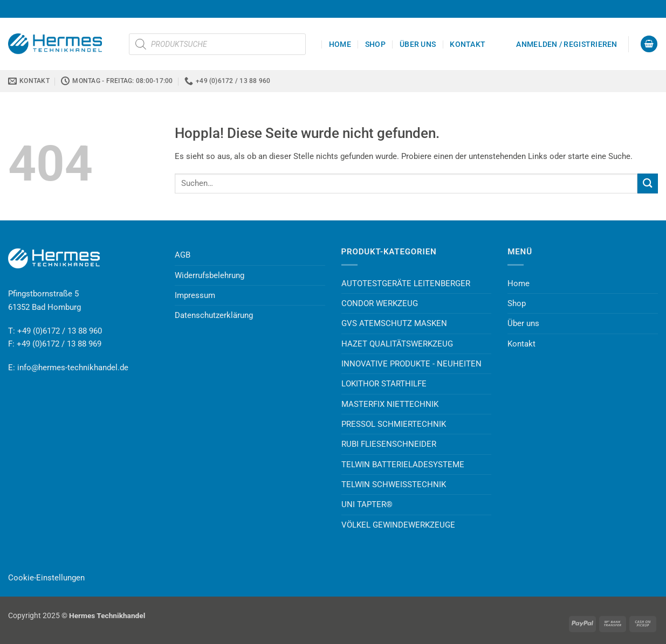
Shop (375, 44)
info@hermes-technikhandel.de (73, 368)
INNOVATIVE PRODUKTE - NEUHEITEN (411, 364)
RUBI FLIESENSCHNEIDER (389, 444)
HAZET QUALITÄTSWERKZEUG (397, 344)
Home (340, 44)
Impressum (195, 295)
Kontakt (468, 44)
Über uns (418, 44)
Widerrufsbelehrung (210, 275)
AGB (183, 255)
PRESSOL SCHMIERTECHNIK (394, 424)
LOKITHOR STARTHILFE (384, 384)
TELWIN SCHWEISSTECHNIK (394, 484)
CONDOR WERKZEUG (380, 303)
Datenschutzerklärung (214, 315)
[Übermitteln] (648, 183)
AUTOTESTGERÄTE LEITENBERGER (406, 283)
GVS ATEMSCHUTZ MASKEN (394, 323)
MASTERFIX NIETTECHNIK (390, 404)
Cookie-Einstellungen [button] (46, 578)
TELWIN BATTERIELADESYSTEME (403, 465)
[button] (567, 44)
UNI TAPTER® (367, 504)
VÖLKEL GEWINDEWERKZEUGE (398, 525)
